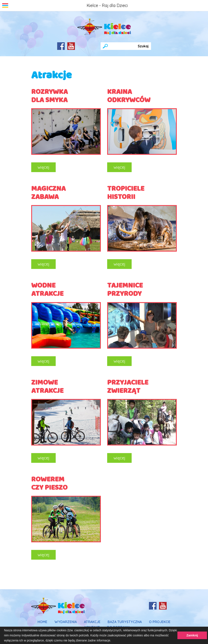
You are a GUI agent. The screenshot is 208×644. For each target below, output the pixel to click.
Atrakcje (92, 622)
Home (42, 622)
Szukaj (143, 46)
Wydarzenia (66, 622)
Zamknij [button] (192, 635)
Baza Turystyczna (125, 622)
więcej (43, 167)
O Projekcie (160, 622)
